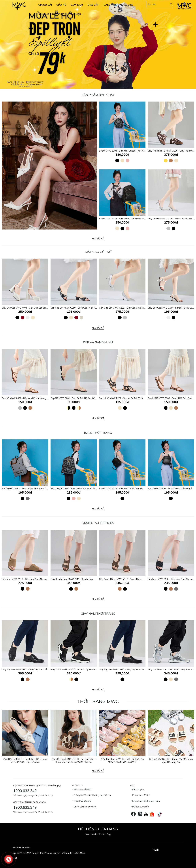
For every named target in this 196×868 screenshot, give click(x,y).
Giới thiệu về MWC (82, 790)
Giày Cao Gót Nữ (98, 252)
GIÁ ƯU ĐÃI (45, 5)
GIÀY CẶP (93, 5)
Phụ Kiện (75, 14)
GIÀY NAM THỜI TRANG (98, 614)
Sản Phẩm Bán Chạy (98, 95)
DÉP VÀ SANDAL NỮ (98, 342)
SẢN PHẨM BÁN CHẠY (52, 14)
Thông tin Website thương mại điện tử (92, 795)
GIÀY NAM (77, 5)
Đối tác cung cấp (140, 807)
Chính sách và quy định (84, 807)
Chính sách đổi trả (140, 795)
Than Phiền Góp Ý (82, 801)
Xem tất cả (98, 239)
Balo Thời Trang (98, 433)
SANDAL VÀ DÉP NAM (98, 523)
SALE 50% (127, 5)
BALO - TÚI (110, 5)
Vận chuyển (137, 790)
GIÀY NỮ (61, 5)
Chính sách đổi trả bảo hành (145, 801)
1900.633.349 (25, 791)
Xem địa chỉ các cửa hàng (98, 834)
